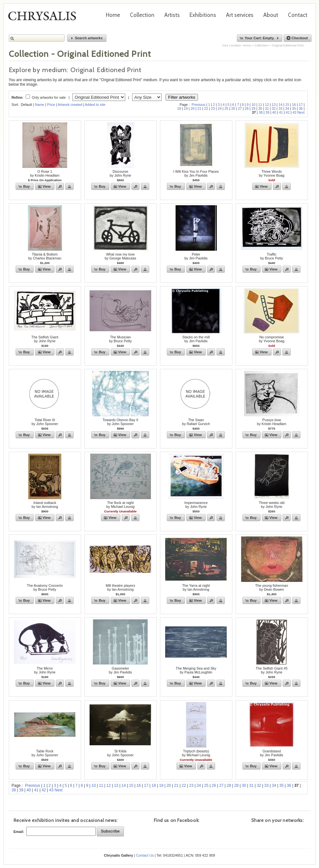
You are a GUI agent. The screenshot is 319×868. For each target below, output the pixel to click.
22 (206, 108)
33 (280, 108)
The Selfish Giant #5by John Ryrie (272, 670)
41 (281, 112)
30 (260, 108)
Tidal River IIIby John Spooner (45, 422)
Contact (298, 15)
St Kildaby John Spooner (120, 753)
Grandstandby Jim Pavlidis (271, 753)
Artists (172, 15)
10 (253, 105)
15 (287, 105)
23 (213, 108)
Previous (199, 105)
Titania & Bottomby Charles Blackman (45, 256)
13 (274, 105)
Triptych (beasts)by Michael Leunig (196, 753)
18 (179, 108)
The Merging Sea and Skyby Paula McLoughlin (196, 670)
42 (288, 112)
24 (220, 108)
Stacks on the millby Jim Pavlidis (196, 339)
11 (260, 105)
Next (301, 112)
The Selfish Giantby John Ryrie (45, 339)
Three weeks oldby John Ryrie (271, 505)
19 (186, 108)
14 (280, 105)
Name (39, 105)
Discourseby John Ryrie (120, 173)
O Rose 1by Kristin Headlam (45, 173)
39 (267, 112)
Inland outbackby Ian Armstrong (45, 505)
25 (227, 108)
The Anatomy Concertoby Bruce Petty (45, 587)
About (271, 15)
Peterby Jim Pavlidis (196, 256)
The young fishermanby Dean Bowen (271, 587)
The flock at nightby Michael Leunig (120, 505)
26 (233, 108)
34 (287, 108)
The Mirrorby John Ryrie (45, 670)
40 (274, 112)
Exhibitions (203, 15)
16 (294, 105)
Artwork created (70, 105)
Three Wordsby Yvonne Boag (272, 173)
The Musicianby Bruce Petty (120, 339)
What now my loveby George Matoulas (120, 256)
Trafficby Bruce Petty (272, 256)
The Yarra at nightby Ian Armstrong (196, 587)
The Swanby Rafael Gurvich (196, 422)
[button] (87, 38)
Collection (142, 15)
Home (113, 15)
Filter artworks (182, 97)
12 (267, 105)
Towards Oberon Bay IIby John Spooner (120, 422)
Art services (240, 15)
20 (192, 108)
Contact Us (145, 855)
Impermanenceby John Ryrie (196, 505)
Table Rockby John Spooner (45, 753)
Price (51, 105)
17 (301, 105)
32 (274, 108)
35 (294, 108)
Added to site (95, 105)
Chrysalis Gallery (44, 18)
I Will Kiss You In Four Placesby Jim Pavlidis (196, 173)
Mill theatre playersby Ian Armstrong (121, 587)
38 (261, 112)
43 (294, 112)
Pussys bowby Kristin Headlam (272, 422)
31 (267, 108)
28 (247, 108)
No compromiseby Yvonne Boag (272, 339)
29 (253, 108)
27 (240, 108)
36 (301, 108)
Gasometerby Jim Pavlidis (120, 670)
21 (199, 108)
